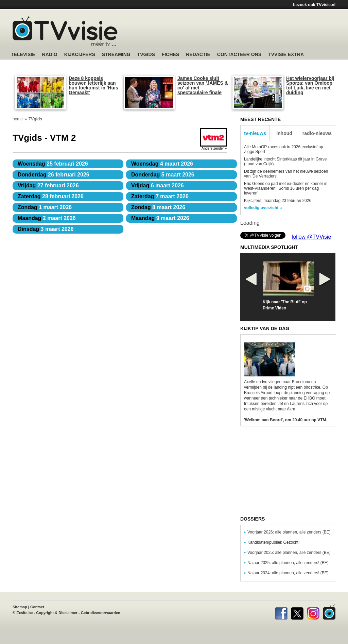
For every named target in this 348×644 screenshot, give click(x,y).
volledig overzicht (261, 208)
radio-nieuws (317, 133)
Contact (37, 607)
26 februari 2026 (54, 175)
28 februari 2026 (51, 196)
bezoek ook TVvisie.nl (314, 5)
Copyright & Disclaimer (57, 613)
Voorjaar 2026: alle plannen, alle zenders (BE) (289, 532)
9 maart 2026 (160, 218)
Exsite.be (24, 613)
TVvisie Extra (286, 55)
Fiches (170, 55)
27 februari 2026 (48, 185)
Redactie (198, 55)
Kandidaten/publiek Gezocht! (273, 542)
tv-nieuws (255, 133)
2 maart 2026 (47, 218)
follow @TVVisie (311, 237)
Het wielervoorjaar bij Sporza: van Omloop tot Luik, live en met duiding (310, 85)
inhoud (284, 133)
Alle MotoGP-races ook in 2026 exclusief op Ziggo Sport (284, 149)
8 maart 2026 (158, 207)
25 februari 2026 (53, 164)
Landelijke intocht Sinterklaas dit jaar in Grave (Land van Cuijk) (285, 162)
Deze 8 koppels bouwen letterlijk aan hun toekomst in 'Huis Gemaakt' (93, 85)
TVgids (146, 55)
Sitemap (20, 607)
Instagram (313, 612)
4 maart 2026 (162, 164)
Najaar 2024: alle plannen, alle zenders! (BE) (288, 573)
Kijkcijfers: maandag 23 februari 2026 (278, 201)
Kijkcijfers (80, 55)
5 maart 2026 (163, 175)
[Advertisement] (239, 32)
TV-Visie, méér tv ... (65, 31)
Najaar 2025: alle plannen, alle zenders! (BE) (288, 563)
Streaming (116, 55)
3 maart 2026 (46, 229)
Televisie (23, 55)
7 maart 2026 (160, 196)
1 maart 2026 (45, 207)
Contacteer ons (239, 55)
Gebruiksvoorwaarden (101, 613)
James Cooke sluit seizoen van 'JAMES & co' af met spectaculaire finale (203, 85)
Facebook (281, 612)
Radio (50, 55)
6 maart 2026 (158, 185)
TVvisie (329, 612)
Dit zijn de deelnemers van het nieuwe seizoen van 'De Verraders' (286, 174)
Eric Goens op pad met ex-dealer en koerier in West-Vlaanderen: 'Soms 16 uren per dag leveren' (286, 188)
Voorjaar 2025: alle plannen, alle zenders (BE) (289, 553)
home (18, 119)
